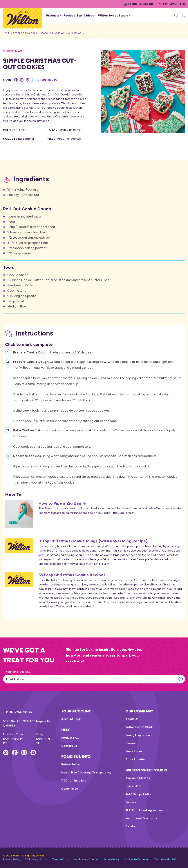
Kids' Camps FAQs (138, 794)
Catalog (131, 826)
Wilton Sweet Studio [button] (114, 15)
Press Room (134, 751)
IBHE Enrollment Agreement (145, 810)
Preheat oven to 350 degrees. (53, 352)
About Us (132, 719)
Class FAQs (133, 786)
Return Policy (70, 764)
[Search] (176, 16)
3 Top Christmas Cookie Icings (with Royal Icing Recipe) (95, 541)
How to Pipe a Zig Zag (62, 503)
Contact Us (69, 746)
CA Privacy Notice (36, 859)
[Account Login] (183, 16)
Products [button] (54, 15)
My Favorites (172, 4)
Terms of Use (60, 859)
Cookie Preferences (137, 859)
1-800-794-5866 (17, 712)
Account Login (71, 719)
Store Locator (138, 4)
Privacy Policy (12, 859)
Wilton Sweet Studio (140, 727)
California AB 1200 (165, 859)
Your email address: (18, 672)
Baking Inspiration (138, 735)
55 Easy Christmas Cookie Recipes (74, 575)
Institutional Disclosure (141, 818)
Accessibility (111, 859)
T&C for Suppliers (74, 781)
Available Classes (138, 778)
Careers (131, 743)
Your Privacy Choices (86, 859)
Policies (131, 802)
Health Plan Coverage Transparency (86, 772)
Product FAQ (70, 738)
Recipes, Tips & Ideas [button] (80, 15)
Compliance (70, 789)
